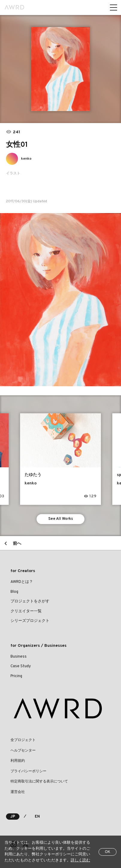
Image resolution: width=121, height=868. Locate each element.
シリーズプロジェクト (30, 621)
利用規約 (18, 761)
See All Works (61, 519)
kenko (26, 159)
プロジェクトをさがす (30, 601)
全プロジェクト (23, 740)
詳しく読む (80, 860)
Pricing (16, 676)
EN (37, 817)
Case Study (21, 666)
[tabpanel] (60, 69)
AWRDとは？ (22, 582)
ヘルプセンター (23, 751)
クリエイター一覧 (26, 611)
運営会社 (18, 792)
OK (108, 852)
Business (19, 657)
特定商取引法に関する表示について (39, 782)
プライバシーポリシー (28, 771)
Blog (14, 592)
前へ (17, 544)
